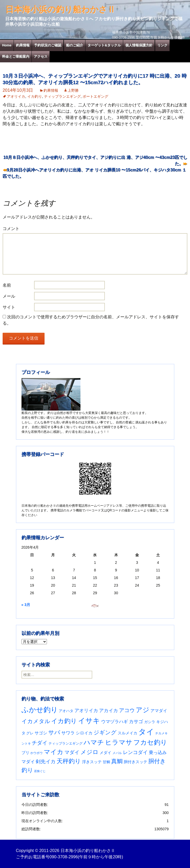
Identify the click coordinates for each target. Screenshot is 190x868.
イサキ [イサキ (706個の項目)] (89, 721)
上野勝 (73, 90)
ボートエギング (95, 96)
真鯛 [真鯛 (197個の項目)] (117, 761)
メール (9, 296)
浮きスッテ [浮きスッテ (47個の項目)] (92, 762)
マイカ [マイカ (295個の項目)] (54, 752)
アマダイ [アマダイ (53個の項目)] (159, 711)
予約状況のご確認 (48, 45)
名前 (7, 285)
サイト (9, 307)
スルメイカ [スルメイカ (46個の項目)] (127, 733)
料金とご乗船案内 (16, 56)
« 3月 (26, 605)
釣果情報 (23, 45)
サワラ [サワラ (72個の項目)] (68, 733)
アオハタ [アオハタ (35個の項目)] (66, 711)
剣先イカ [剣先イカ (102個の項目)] (46, 761)
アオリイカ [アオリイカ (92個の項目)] (86, 710)
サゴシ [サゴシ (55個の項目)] (41, 733)
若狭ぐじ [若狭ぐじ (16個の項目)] (40, 771)
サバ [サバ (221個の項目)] (54, 732)
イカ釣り (35, 96)
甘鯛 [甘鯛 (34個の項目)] (106, 762)
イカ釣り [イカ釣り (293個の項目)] (64, 721)
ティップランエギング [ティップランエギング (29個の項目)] (66, 743)
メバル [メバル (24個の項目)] (117, 753)
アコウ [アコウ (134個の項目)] (127, 710)
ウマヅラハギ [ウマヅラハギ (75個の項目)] (115, 722)
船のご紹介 (75, 45)
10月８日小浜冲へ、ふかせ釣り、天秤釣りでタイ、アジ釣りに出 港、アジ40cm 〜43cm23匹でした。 (95, 160)
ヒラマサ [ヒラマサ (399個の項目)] (119, 742)
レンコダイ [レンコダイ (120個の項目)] (135, 752)
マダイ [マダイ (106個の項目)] (72, 752)
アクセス (41, 56)
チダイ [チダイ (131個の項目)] (40, 743)
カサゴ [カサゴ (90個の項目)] (136, 721)
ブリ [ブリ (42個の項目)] (25, 753)
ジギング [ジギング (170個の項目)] (105, 732)
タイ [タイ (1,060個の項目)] (146, 732)
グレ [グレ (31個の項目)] (30, 733)
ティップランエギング (62, 96)
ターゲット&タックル (104, 45)
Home (7, 45)
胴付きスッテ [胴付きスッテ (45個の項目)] (135, 762)
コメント (11, 229)
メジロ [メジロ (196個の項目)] (89, 752)
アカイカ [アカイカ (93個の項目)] (108, 710)
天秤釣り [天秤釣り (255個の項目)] (69, 761)
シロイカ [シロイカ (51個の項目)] (84, 733)
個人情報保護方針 (139, 45)
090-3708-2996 (64, 857)
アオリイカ (16, 96)
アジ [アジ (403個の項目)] (143, 710)
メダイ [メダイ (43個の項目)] (105, 753)
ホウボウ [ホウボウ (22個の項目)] (36, 753)
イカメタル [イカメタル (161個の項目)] (36, 721)
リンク (162, 45)
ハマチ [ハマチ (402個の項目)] (94, 742)
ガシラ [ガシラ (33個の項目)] (150, 722)
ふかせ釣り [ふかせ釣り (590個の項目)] (40, 710)
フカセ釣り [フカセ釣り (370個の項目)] (150, 742)
